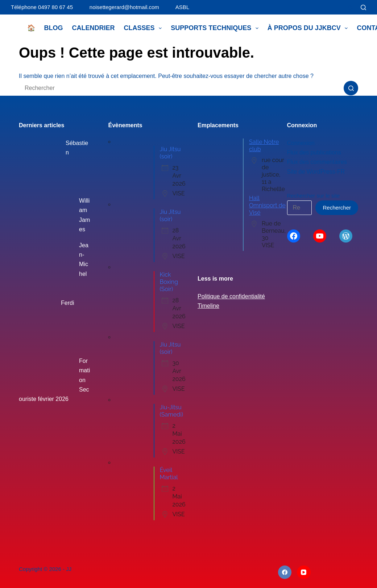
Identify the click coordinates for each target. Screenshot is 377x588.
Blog (54, 28)
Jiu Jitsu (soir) (170, 153)
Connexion (301, 143)
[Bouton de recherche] (351, 88)
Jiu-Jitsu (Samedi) (172, 411)
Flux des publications (314, 152)
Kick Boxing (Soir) (169, 282)
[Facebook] (285, 572)
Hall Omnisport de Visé (267, 205)
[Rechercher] (363, 7)
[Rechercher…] (181, 88)
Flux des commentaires (317, 162)
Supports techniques (216, 28)
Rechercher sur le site (314, 196)
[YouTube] (304, 572)
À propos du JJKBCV (309, 28)
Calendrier (94, 28)
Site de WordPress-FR (316, 172)
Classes (144, 28)
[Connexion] (351, 7)
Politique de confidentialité (231, 296)
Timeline (208, 306)
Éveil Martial (169, 474)
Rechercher (337, 208)
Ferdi (67, 303)
